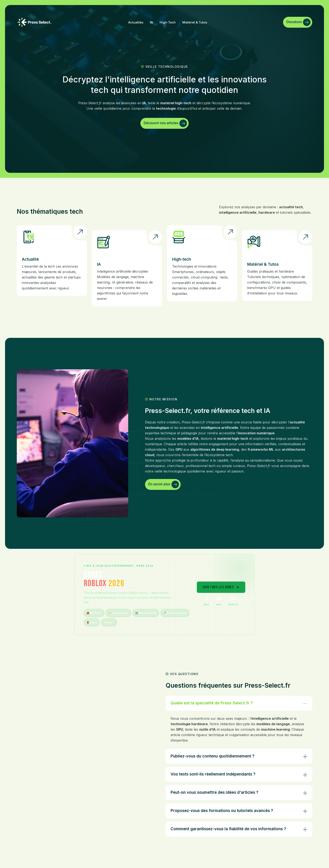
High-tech (168, 22)
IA (151, 22)
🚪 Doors (92, 622)
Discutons (298, 22)
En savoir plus (164, 484)
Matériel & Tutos (263, 264)
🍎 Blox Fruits (94, 613)
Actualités (136, 22)
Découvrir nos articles (165, 123)
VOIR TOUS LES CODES (221, 587)
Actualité (30, 259)
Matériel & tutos (195, 22)
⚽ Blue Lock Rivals (146, 613)
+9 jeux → (109, 622)
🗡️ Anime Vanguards (175, 613)
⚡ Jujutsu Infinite (118, 613)
